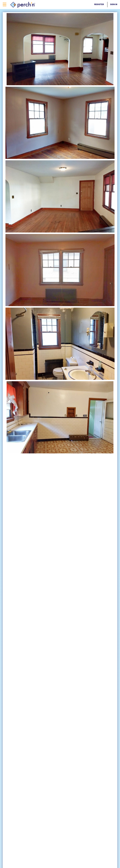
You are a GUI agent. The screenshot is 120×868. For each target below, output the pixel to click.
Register (99, 4)
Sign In (114, 4)
